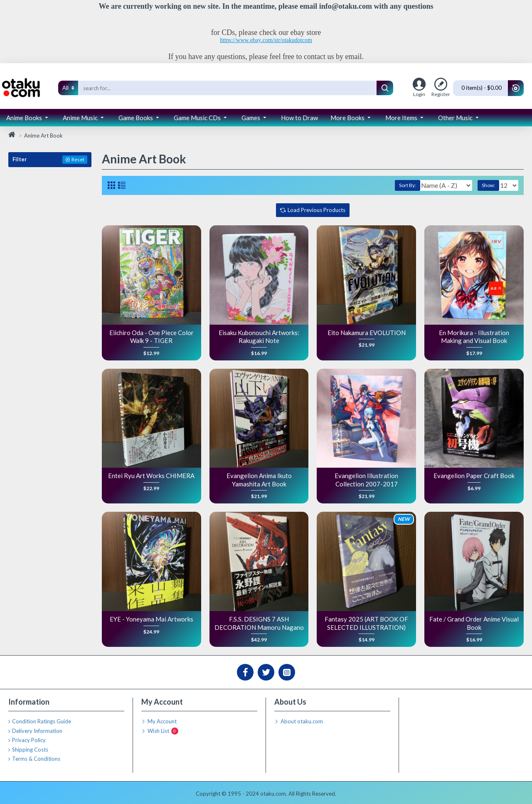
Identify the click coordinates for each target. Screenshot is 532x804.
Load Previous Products (316, 210)
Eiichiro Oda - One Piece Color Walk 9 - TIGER (151, 337)
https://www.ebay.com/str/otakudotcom (266, 40)
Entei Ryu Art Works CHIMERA (151, 476)
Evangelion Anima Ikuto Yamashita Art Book (259, 480)
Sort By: (393, 185)
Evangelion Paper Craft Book (474, 476)
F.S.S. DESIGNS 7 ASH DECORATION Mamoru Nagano (259, 623)
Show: (491, 185)
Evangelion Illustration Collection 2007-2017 (366, 480)
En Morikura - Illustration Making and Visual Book (474, 337)
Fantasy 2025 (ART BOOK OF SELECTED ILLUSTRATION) (366, 623)
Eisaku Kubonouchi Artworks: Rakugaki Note (259, 337)
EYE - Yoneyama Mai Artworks (151, 619)
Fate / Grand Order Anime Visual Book (474, 623)
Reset (78, 159)
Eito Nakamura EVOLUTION (367, 333)
